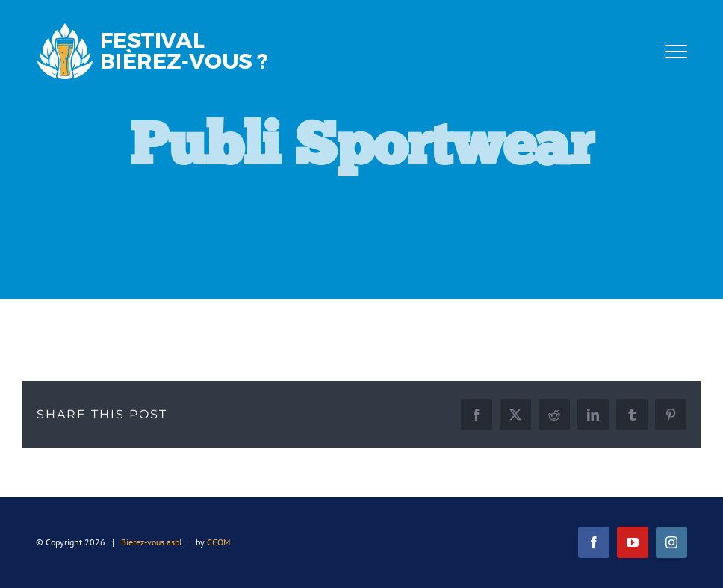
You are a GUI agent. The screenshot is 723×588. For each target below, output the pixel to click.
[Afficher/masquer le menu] (676, 52)
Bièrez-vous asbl (152, 542)
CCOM (218, 542)
